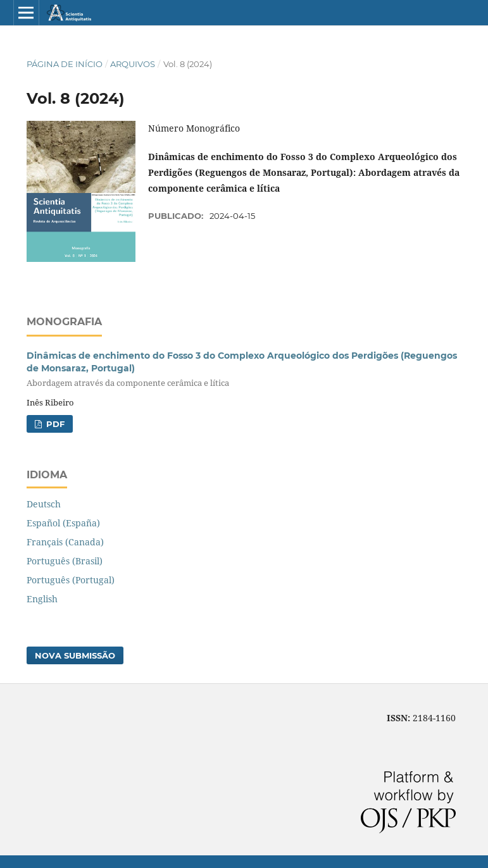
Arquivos (133, 64)
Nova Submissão (75, 655)
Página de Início (65, 64)
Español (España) (63, 523)
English (42, 599)
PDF (54, 424)
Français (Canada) (65, 542)
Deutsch (44, 504)
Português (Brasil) (65, 561)
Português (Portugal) (71, 580)
